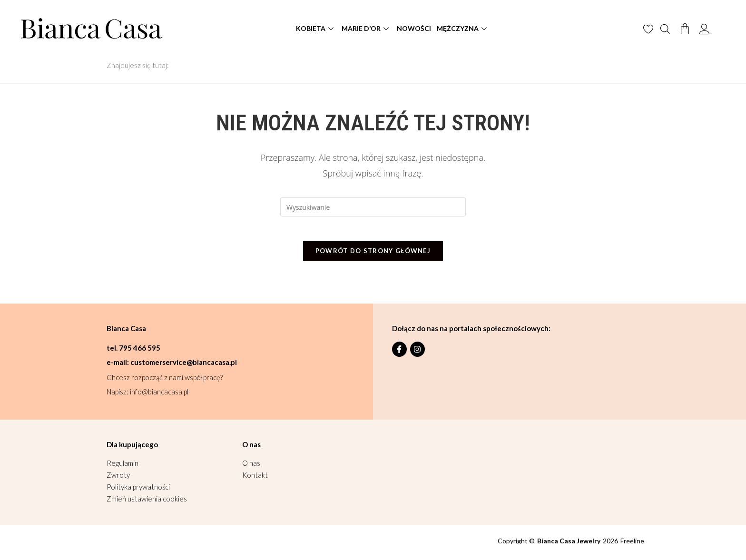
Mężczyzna (463, 28)
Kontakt (255, 479)
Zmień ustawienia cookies (147, 502)
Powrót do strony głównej (373, 255)
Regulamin (123, 467)
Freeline (632, 545)
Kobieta (316, 28)
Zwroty (118, 479)
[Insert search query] (373, 207)
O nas (251, 467)
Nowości (414, 28)
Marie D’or (366, 28)
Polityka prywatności (138, 491)
